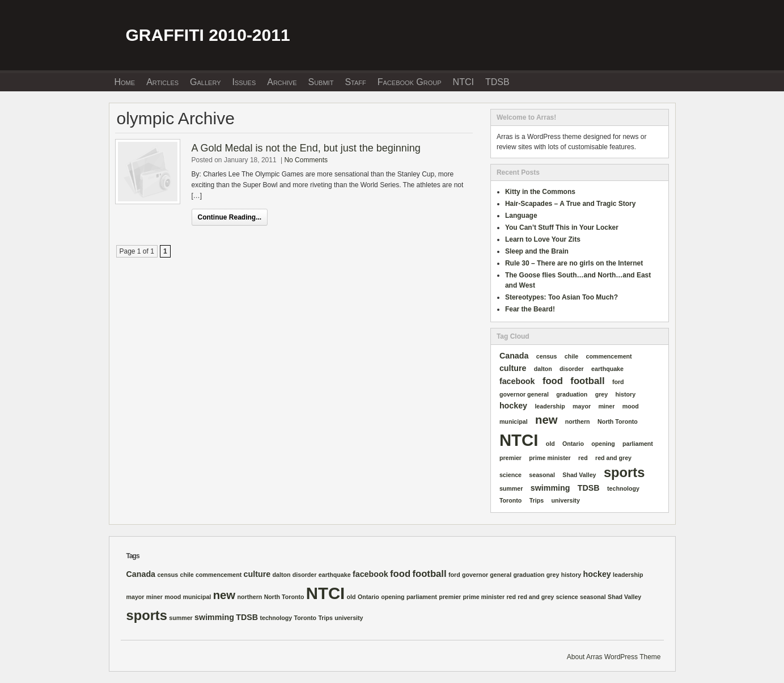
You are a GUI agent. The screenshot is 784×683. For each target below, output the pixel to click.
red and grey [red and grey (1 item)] (613, 458)
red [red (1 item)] (583, 458)
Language (521, 216)
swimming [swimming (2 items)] (550, 488)
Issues (244, 82)
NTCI (463, 82)
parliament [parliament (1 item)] (638, 444)
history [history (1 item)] (626, 394)
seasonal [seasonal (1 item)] (542, 475)
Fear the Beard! (530, 309)
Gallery (205, 82)
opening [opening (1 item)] (603, 444)
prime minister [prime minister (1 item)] (550, 458)
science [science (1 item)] (510, 475)
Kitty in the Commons (540, 192)
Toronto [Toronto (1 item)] (510, 500)
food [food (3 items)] (553, 381)
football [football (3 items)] (587, 381)
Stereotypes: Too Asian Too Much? (561, 297)
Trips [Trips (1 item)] (537, 500)
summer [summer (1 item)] (511, 488)
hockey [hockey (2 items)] (513, 406)
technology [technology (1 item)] (623, 488)
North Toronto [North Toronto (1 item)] (618, 421)
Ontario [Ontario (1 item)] (573, 444)
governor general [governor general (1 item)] (524, 394)
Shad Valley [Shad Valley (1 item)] (579, 475)
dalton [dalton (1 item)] (543, 369)
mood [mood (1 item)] (631, 406)
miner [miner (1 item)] (606, 406)
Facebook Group (410, 82)
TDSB (497, 82)
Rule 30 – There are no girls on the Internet (574, 263)
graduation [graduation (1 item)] (572, 394)
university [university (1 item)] (566, 500)
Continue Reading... (230, 217)
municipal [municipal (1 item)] (514, 421)
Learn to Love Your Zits (543, 239)
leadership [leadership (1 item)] (550, 406)
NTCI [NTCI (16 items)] (519, 440)
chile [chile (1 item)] (571, 356)
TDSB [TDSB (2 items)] (589, 488)
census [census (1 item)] (547, 356)
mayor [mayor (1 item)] (582, 406)
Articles (162, 82)
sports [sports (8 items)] (624, 473)
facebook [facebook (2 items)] (517, 381)
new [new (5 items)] (546, 420)
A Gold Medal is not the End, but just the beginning (306, 148)
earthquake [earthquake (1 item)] (607, 369)
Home (125, 82)
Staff (355, 82)
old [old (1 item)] (550, 444)
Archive (282, 82)
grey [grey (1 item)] (602, 394)
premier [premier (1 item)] (510, 458)
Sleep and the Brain (537, 251)
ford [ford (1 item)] (618, 382)
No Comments (306, 160)
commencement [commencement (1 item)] (609, 356)
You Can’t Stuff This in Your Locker (562, 227)
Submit (321, 82)
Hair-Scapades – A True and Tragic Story (571, 204)
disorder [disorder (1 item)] (572, 369)
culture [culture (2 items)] (513, 368)
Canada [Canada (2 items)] (514, 356)
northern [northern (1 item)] (578, 421)
